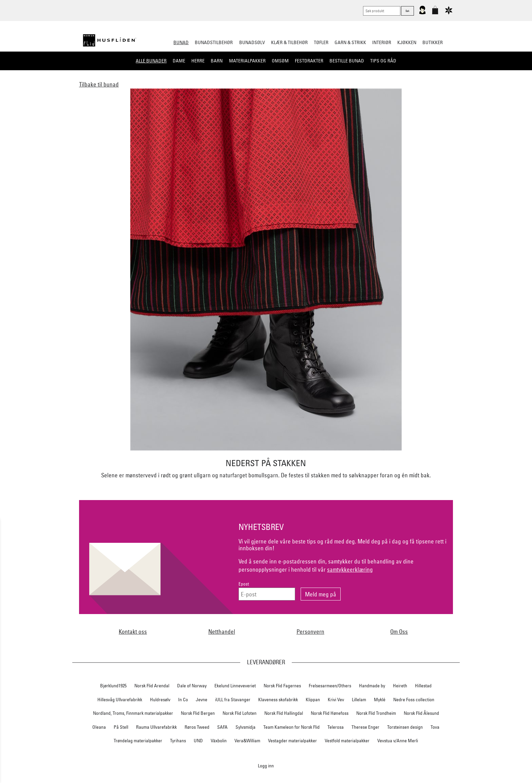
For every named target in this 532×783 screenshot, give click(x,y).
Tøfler (321, 42)
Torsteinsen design (405, 727)
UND (198, 741)
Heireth (400, 686)
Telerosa (336, 727)
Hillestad (423, 686)
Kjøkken (407, 42)
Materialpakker (247, 61)
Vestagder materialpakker (292, 741)
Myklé (380, 700)
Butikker (433, 42)
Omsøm (280, 61)
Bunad (181, 42)
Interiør (382, 42)
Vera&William (247, 741)
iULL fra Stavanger (233, 700)
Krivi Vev (336, 700)
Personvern (310, 632)
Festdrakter (309, 61)
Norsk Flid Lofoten (240, 713)
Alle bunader (151, 61)
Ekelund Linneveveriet (235, 686)
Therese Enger (365, 727)
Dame (179, 61)
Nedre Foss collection (414, 700)
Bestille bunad (347, 61)
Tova (435, 727)
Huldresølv (160, 700)
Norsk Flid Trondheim (376, 713)
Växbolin (219, 741)
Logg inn (266, 766)
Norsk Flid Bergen (198, 713)
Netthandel (222, 632)
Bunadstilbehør (214, 42)
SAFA (222, 727)
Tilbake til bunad (99, 84)
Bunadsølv (252, 42)
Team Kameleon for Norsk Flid (291, 727)
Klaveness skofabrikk (278, 700)
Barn (217, 61)
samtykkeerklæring (350, 569)
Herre (198, 61)
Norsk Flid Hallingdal (284, 713)
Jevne (202, 700)
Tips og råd (383, 61)
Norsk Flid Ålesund (421, 713)
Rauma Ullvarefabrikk (156, 727)
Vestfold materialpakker (347, 741)
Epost (244, 584)
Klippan (313, 700)
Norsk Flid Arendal (152, 686)
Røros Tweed (197, 727)
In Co (183, 700)
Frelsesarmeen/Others (330, 686)
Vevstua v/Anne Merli (398, 741)
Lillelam (359, 700)
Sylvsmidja (245, 727)
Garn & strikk (350, 42)
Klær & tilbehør (289, 42)
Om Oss (399, 632)
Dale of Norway (192, 686)
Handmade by (372, 686)
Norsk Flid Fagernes (282, 686)
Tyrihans (178, 741)
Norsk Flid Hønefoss (330, 713)
